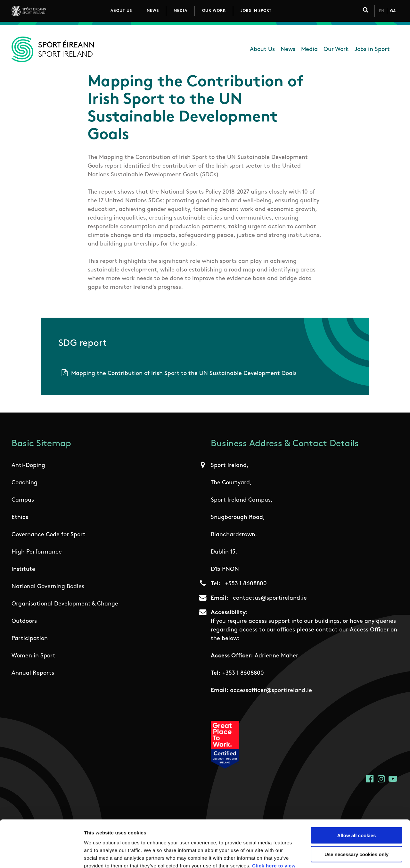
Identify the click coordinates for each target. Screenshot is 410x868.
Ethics (20, 517)
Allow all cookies (357, 791)
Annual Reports (33, 673)
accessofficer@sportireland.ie (271, 691)
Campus (23, 500)
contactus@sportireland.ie (270, 598)
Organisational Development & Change (65, 604)
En (381, 11)
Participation (30, 639)
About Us (121, 11)
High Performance (37, 552)
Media (180, 11)
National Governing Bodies (48, 587)
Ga (393, 11)
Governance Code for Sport (49, 535)
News (153, 11)
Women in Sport (33, 656)
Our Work (214, 11)
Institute (23, 569)
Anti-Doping (28, 466)
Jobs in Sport (256, 11)
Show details (336, 855)
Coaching (25, 483)
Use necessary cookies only (357, 810)
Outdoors (24, 621)
